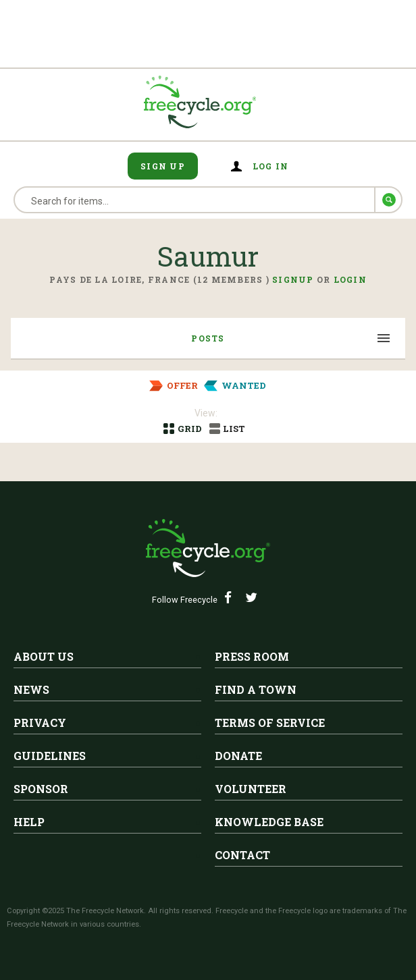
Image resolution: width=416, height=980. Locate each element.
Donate (238, 756)
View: (206, 413)
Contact (242, 855)
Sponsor (41, 789)
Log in (271, 166)
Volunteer (251, 789)
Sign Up (163, 166)
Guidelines (50, 756)
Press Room (252, 656)
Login (350, 279)
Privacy (40, 723)
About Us (44, 656)
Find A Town (256, 689)
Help (29, 822)
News (31, 689)
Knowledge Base (269, 822)
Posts (208, 338)
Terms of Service (270, 723)
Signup (293, 279)
